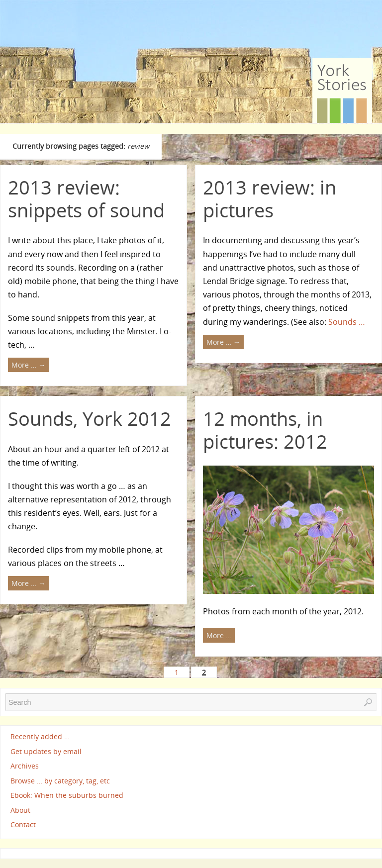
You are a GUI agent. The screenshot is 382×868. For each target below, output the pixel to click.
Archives (25, 766)
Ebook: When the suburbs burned (67, 795)
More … (28, 365)
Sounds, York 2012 (90, 418)
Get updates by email (46, 751)
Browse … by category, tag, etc (60, 781)
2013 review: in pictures (270, 198)
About (20, 810)
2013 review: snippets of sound (86, 198)
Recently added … (40, 736)
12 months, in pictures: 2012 (265, 430)
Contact (23, 824)
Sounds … (347, 322)
